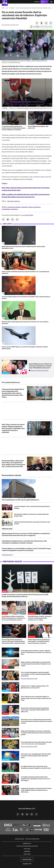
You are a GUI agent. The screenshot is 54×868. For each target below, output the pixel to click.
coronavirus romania (14, 207)
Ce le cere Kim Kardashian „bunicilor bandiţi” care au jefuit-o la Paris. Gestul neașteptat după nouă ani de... (36, 674)
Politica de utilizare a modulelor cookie (27, 846)
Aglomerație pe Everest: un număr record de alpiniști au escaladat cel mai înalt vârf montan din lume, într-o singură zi (26, 534)
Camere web (27, 851)
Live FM (37, 2)
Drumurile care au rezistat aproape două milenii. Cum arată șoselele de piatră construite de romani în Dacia (36, 721)
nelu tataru (25, 207)
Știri (7, 8)
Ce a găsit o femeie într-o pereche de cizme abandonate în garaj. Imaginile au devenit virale (36, 767)
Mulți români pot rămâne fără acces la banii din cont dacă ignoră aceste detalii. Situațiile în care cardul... (36, 664)
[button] (27, 92)
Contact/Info (27, 854)
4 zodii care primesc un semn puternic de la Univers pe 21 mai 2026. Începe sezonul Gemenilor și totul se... (25, 595)
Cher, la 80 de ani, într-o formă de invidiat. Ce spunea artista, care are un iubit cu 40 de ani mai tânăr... (36, 698)
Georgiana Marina (14, 201)
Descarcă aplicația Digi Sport (39, 370)
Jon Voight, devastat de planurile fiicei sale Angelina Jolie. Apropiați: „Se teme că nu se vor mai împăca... (36, 779)
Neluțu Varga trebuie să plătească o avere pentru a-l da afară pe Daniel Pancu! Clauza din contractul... (39, 641)
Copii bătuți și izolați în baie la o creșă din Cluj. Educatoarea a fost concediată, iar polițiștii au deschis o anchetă (24, 542)
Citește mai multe (7, 555)
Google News (29, 215)
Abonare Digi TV (27, 843)
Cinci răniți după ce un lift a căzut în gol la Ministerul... (21, 500)
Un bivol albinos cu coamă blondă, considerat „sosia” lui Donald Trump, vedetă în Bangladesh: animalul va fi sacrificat (26, 549)
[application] (27, 93)
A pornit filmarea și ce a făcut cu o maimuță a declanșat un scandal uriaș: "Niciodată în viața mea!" (40, 366)
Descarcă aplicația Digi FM (29, 679)
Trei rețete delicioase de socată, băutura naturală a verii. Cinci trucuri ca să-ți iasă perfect (36, 743)
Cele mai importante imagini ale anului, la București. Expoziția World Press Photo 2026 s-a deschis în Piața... (14, 641)
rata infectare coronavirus (10, 209)
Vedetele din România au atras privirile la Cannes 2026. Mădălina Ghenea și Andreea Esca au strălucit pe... (36, 790)
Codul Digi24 (27, 849)
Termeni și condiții (19, 839)
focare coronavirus (35, 207)
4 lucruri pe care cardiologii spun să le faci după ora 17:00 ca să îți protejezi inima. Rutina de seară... (36, 756)
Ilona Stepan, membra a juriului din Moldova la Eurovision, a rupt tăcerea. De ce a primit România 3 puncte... (13, 618)
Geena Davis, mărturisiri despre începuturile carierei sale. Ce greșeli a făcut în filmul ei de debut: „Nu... (35, 710)
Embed (5, 108)
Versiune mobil (27, 859)
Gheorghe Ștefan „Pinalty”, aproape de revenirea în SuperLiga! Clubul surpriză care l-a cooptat (40, 618)
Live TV (44, 2)
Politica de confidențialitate (32, 839)
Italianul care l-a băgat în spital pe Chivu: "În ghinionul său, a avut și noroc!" (35, 687)
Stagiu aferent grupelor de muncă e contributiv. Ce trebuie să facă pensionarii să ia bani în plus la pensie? (36, 733)
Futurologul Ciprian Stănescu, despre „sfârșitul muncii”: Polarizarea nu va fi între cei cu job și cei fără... (36, 652)
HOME (3, 8)
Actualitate (12, 8)
